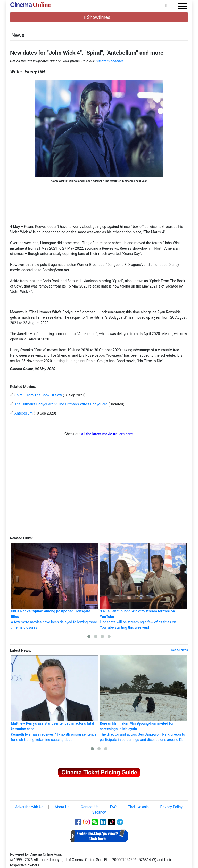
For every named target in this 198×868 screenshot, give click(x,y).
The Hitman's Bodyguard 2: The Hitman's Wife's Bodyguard (61, 404)
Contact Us (90, 807)
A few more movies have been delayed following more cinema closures (55, 586)
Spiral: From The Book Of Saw (38, 395)
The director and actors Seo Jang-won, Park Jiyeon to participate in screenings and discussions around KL (143, 699)
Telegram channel (109, 61)
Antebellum (24, 413)
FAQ (113, 807)
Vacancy (99, 812)
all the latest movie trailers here (107, 434)
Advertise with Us (29, 807)
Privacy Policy (171, 807)
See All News (180, 650)
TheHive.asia (139, 807)
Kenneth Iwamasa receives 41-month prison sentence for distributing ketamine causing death (55, 699)
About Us (62, 807)
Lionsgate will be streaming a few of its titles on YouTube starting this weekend (143, 586)
